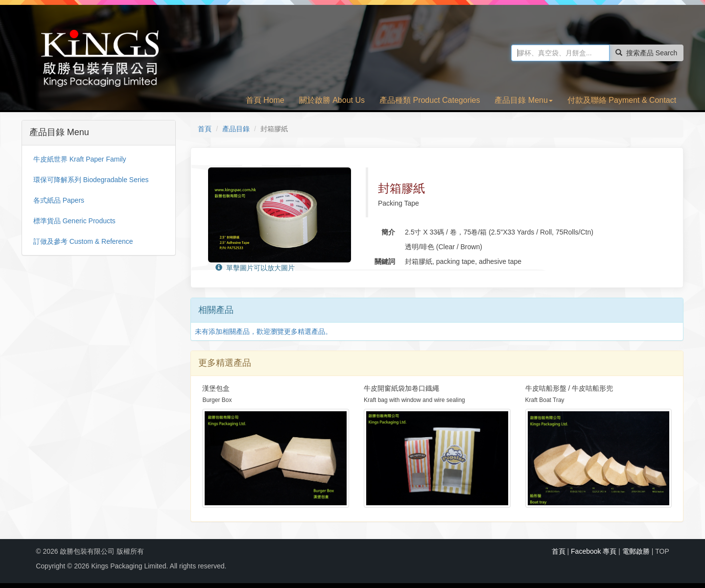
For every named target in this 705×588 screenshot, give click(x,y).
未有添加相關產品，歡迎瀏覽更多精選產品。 (263, 331)
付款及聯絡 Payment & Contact (622, 100)
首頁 (205, 129)
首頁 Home (265, 100)
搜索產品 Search (646, 53)
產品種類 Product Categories (430, 100)
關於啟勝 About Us (332, 100)
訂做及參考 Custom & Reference (83, 241)
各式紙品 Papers (59, 200)
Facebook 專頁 (594, 551)
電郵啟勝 (636, 551)
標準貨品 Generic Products (74, 221)
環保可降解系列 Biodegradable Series (91, 180)
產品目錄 (236, 129)
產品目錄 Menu (523, 100)
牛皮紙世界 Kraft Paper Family (80, 159)
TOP (662, 551)
